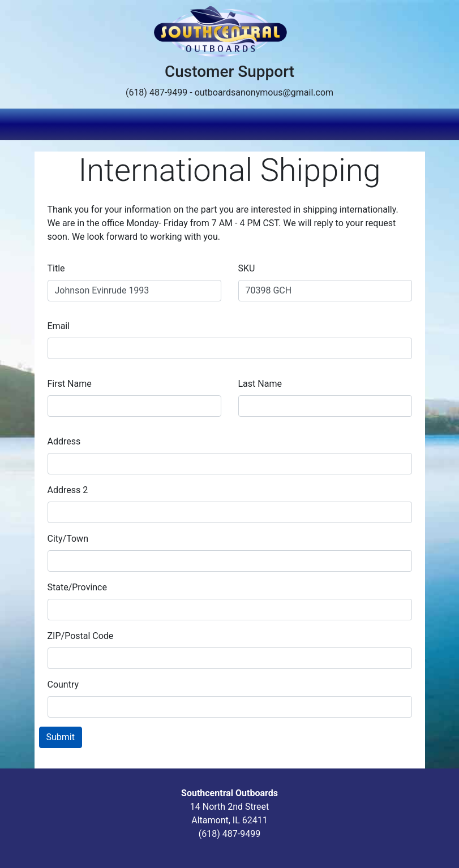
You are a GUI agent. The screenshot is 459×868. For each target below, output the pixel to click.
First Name (70, 384)
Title (56, 268)
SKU (247, 268)
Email (59, 326)
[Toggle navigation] (418, 124)
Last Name (260, 384)
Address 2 (68, 490)
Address (64, 441)
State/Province (77, 587)
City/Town (68, 539)
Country (63, 685)
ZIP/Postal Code (81, 636)
